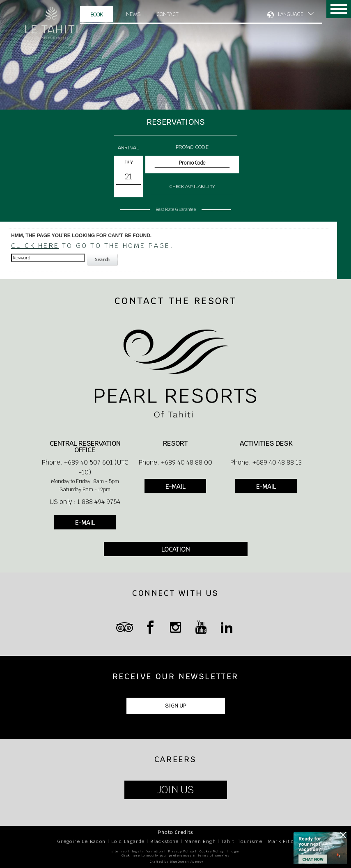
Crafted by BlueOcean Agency (177, 862)
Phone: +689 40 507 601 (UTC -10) (85, 467)
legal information (148, 851)
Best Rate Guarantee (175, 209)
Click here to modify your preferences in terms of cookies (176, 855)
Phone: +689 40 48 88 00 (175, 462)
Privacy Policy (181, 851)
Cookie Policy (212, 851)
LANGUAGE (291, 14)
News (133, 14)
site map (119, 851)
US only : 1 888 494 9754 (85, 502)
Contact (167, 14)
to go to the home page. (92, 246)
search (103, 260)
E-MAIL (85, 523)
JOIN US (175, 790)
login (235, 851)
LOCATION (175, 549)
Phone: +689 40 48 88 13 (266, 462)
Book (97, 15)
